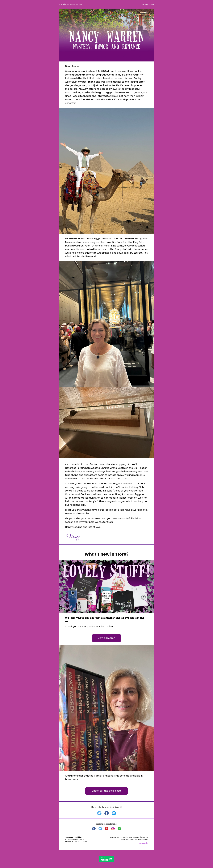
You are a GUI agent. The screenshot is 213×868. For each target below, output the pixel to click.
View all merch (106, 638)
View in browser (148, 4)
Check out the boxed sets (106, 791)
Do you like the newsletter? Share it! (106, 807)
